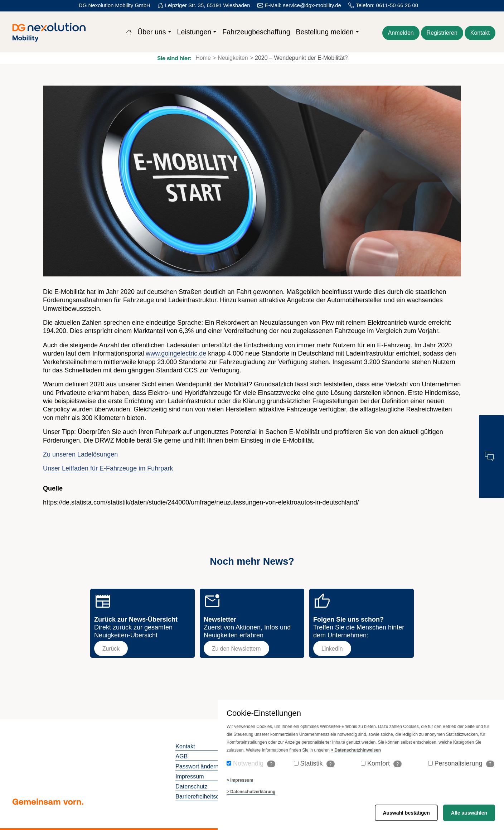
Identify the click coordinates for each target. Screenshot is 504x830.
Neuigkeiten (233, 58)
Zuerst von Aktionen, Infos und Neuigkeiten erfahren (247, 627)
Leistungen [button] (194, 32)
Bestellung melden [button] (325, 32)
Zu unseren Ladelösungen (80, 454)
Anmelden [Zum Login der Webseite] (401, 33)
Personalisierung (464, 764)
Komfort (384, 764)
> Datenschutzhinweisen (356, 750)
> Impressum (240, 780)
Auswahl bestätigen (406, 813)
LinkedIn (332, 649)
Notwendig (254, 764)
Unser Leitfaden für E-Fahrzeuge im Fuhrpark (108, 468)
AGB (181, 756)
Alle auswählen (469, 813)
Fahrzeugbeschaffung (256, 32)
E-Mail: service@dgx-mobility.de (303, 5)
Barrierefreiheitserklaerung (209, 797)
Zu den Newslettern (236, 649)
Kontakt (185, 746)
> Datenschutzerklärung (251, 792)
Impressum (190, 776)
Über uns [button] (152, 32)
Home (203, 58)
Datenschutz (191, 786)
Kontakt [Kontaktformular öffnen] (480, 33)
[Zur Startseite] (129, 32)
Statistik (318, 764)
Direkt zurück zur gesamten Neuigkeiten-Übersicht (136, 627)
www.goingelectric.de (176, 353)
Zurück (111, 649)
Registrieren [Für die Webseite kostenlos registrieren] (442, 33)
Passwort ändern (197, 766)
